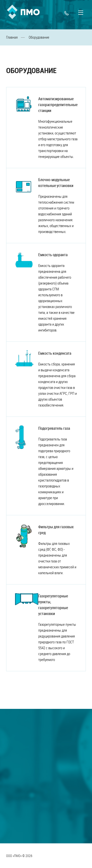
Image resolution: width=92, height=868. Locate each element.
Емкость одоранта (53, 255)
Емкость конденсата (55, 353)
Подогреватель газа (54, 428)
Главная (12, 37)
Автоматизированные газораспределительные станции (58, 105)
